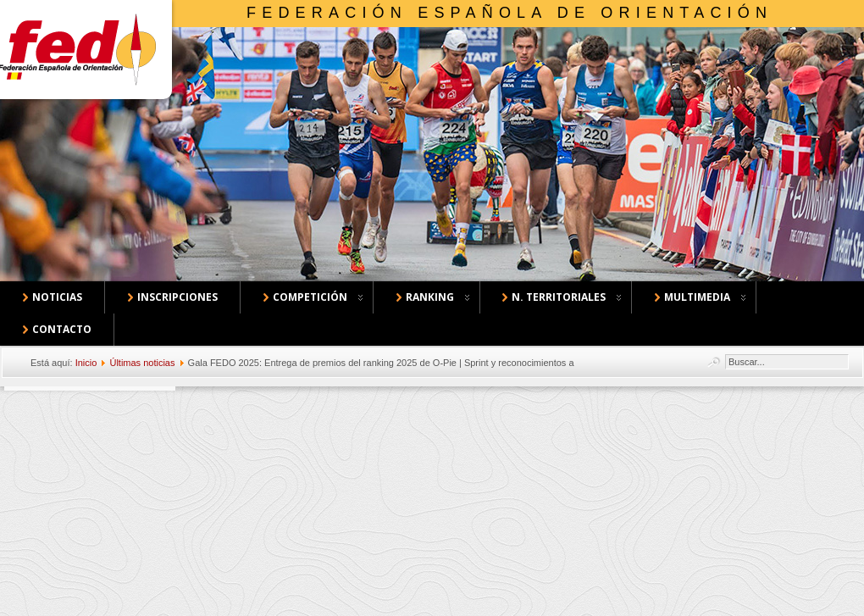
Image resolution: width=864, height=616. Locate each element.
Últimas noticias (142, 363)
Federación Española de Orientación (510, 13)
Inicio (86, 363)
